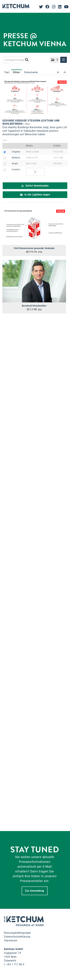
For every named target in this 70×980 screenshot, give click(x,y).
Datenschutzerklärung (17, 937)
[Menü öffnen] (64, 60)
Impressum (11, 940)
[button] (54, 60)
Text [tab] (7, 72)
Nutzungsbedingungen (17, 933)
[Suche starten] (27, 59)
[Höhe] (41, 172)
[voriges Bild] (58, 72)
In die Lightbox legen (35, 195)
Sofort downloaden (35, 186)
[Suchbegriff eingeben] (16, 60)
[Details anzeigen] (34, 227)
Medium (16, 158)
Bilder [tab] (17, 72)
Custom (16, 169)
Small (15, 163)
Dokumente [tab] (31, 72)
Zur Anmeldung (35, 891)
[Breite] (30, 172)
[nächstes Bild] (65, 72)
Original (16, 152)
